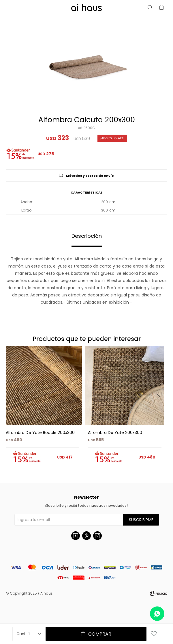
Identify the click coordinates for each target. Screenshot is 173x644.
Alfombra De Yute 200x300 (115, 433)
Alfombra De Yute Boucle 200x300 (40, 433)
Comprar (100, 634)
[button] (160, 409)
